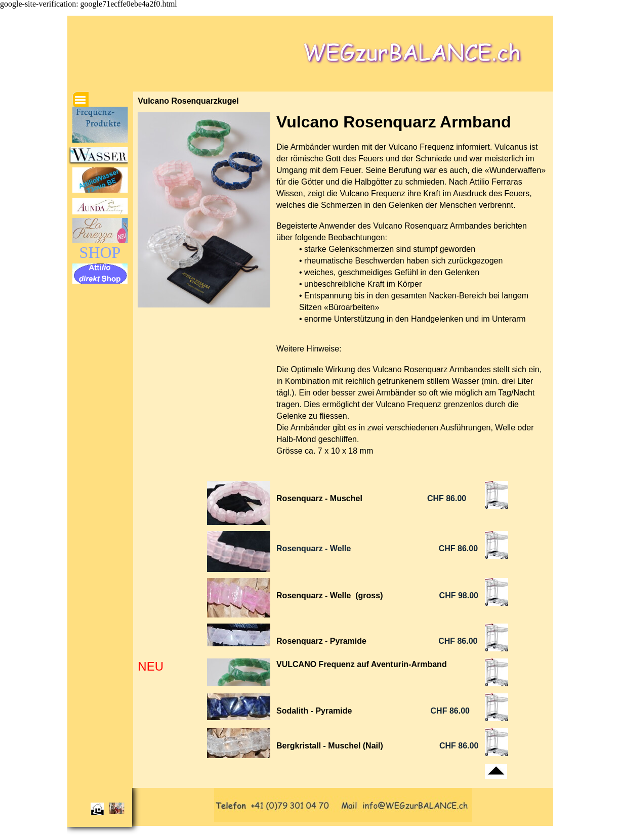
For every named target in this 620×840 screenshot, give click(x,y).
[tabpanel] (412, 294)
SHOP (100, 252)
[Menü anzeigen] (80, 100)
